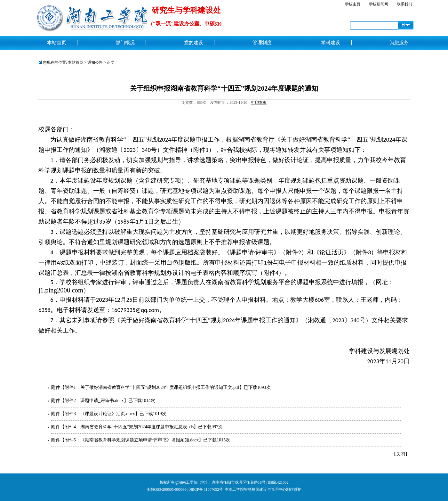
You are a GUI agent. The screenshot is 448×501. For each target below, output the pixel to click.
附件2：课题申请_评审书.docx (94, 401)
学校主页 (353, 4)
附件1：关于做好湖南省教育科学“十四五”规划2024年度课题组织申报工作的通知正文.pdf (152, 387)
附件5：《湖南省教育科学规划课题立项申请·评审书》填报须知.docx (132, 440)
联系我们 (404, 4)
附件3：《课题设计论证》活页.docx (100, 414)
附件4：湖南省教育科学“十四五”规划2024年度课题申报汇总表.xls (129, 427)
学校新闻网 (379, 4)
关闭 (401, 454)
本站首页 (76, 62)
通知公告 (95, 62)
